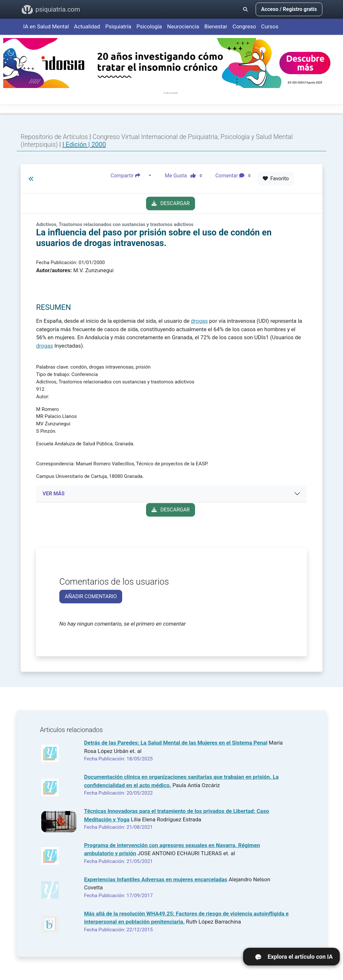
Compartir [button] (129, 176)
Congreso (244, 26)
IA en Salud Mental (46, 26)
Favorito (276, 178)
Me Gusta (185, 176)
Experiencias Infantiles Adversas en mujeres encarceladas (156, 879)
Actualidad (87, 26)
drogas (199, 321)
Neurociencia (183, 26)
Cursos (270, 26)
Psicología (149, 26)
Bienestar (216, 26)
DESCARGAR (171, 203)
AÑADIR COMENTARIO (91, 596)
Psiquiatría (118, 26)
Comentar (234, 176)
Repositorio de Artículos (54, 137)
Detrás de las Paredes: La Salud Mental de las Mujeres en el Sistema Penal (176, 743)
